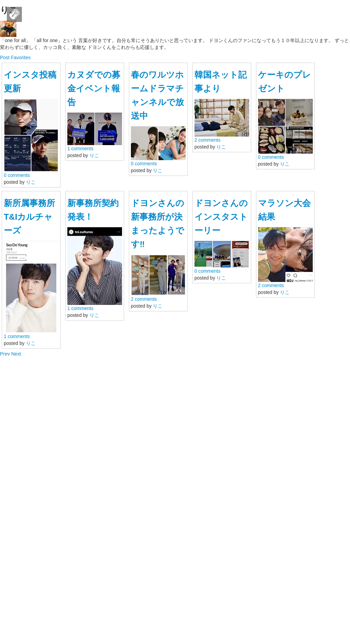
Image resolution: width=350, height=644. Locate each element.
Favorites (21, 57)
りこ (31, 182)
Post (5, 57)
